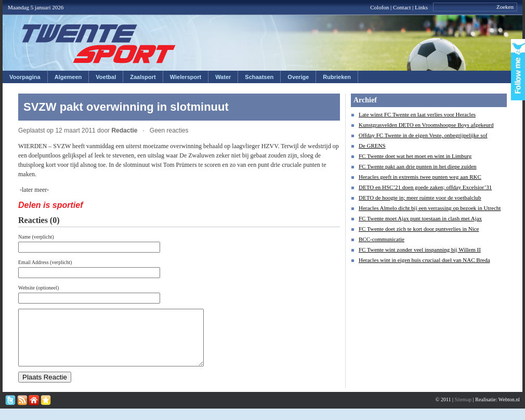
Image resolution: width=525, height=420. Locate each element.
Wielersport (186, 77)
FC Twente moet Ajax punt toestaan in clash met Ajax (420, 218)
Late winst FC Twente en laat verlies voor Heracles (417, 114)
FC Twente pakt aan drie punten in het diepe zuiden (418, 166)
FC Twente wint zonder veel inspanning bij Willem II (420, 250)
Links (421, 7)
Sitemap (463, 410)
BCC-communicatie (382, 239)
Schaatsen (259, 77)
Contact (402, 7)
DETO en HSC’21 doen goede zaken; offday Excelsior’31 (425, 187)
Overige (298, 77)
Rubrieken (337, 77)
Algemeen (68, 77)
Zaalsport (143, 77)
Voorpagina (25, 77)
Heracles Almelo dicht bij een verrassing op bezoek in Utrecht (430, 208)
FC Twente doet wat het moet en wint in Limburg (415, 156)
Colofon (379, 7)
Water (223, 77)
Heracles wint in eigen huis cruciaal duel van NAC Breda (424, 260)
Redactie (124, 130)
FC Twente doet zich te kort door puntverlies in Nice (419, 229)
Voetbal (106, 77)
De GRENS (372, 146)
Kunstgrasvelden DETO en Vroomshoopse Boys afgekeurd (426, 125)
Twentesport (99, 44)
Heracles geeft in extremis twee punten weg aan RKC (420, 177)
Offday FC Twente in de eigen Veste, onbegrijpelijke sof (423, 135)
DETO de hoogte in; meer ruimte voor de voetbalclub (420, 198)
